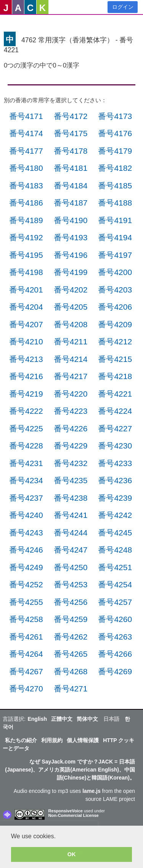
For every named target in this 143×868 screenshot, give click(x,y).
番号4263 (115, 637)
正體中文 (62, 719)
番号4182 (115, 168)
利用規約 (52, 740)
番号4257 (115, 602)
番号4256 (71, 602)
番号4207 (26, 324)
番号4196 (71, 255)
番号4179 (115, 151)
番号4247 (71, 550)
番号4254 (115, 584)
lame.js (91, 791)
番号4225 (26, 428)
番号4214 (71, 359)
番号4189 (26, 220)
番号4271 (71, 689)
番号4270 (26, 689)
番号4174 (26, 133)
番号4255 (26, 602)
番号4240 (26, 515)
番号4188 (115, 203)
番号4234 (26, 480)
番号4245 (115, 533)
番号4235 (71, 480)
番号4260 (115, 619)
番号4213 (26, 359)
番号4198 (26, 272)
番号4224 (115, 411)
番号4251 (115, 567)
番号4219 (26, 394)
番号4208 (71, 324)
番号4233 (115, 463)
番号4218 (115, 376)
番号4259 (71, 619)
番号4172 (71, 116)
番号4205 (71, 307)
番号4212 (115, 342)
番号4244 (71, 533)
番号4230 (115, 446)
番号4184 (71, 186)
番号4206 (115, 307)
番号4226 (71, 428)
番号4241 (71, 515)
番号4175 (71, 133)
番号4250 (71, 567)
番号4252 (26, 584)
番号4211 (71, 342)
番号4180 (26, 168)
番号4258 (26, 619)
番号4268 (71, 671)
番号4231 (26, 463)
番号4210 (26, 342)
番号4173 (115, 116)
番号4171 (26, 116)
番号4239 (115, 498)
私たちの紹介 (21, 740)
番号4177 (26, 151)
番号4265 (71, 654)
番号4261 (26, 637)
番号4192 (26, 237)
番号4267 (26, 671)
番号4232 (71, 463)
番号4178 (71, 151)
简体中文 (87, 719)
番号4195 (26, 255)
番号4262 (71, 637)
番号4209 (115, 324)
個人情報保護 (83, 740)
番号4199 (71, 272)
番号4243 (26, 533)
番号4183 (26, 186)
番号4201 (26, 290)
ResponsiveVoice (66, 811)
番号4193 (71, 237)
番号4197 (115, 255)
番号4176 (115, 133)
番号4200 (115, 272)
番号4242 (115, 515)
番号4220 (71, 394)
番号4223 (71, 411)
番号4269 (115, 671)
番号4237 (26, 498)
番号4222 (26, 411)
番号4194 (115, 237)
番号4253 (71, 584)
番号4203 (115, 290)
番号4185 (115, 186)
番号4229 (71, 446)
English (37, 719)
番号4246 (26, 550)
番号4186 (26, 203)
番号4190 (71, 220)
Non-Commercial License (74, 815)
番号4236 (115, 480)
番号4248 (115, 550)
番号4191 (115, 220)
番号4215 (115, 359)
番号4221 (115, 394)
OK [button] (72, 854)
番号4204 (26, 307)
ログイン (123, 7)
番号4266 (115, 654)
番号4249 (26, 567)
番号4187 (71, 203)
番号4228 (26, 446)
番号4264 (26, 654)
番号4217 (71, 376)
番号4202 (71, 290)
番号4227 (115, 428)
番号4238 (71, 498)
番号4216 (26, 376)
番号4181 (71, 168)
